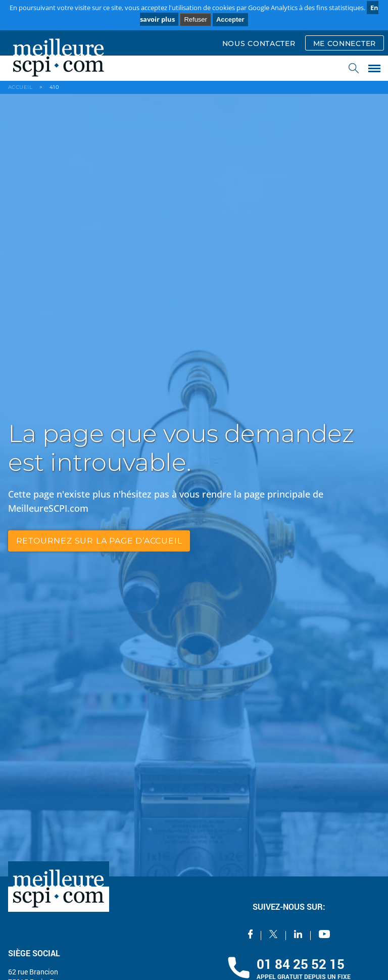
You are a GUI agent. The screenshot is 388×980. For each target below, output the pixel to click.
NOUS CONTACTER (259, 43)
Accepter (230, 19)
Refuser (196, 19)
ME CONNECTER (345, 43)
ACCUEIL (20, 87)
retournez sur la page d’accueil (99, 541)
